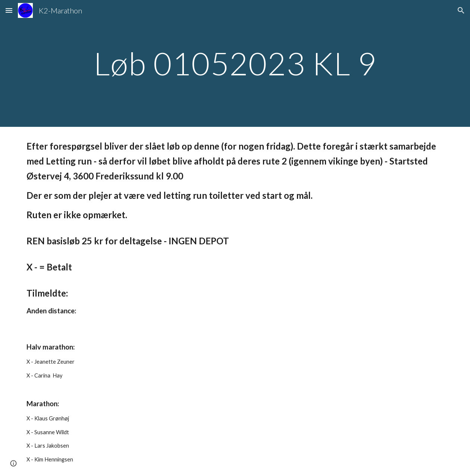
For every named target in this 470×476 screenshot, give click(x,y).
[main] (235, 63)
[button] (9, 10)
